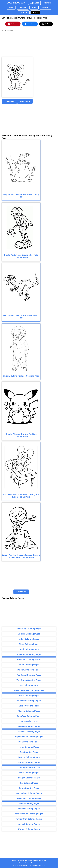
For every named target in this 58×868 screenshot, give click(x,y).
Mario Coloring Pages (29, 773)
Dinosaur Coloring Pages (29, 670)
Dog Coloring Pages (29, 721)
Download (9, 101)
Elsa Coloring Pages (29, 752)
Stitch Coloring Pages (29, 649)
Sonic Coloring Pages (29, 665)
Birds (34, 8)
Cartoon (24, 12)
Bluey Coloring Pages (29, 644)
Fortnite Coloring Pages (29, 757)
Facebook (30, 24)
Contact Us (35, 863)
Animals (23, 8)
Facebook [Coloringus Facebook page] (29, 860)
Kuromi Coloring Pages (29, 829)
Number (47, 3)
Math (11, 8)
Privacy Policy (24, 863)
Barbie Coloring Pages (29, 706)
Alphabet (34, 3)
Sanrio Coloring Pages (29, 788)
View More (25, 101)
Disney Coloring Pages (29, 742)
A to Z (35, 12)
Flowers (45, 8)
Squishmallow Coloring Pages (29, 737)
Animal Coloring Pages (29, 824)
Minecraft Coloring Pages (29, 701)
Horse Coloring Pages (29, 747)
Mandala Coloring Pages (29, 732)
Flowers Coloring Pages (29, 711)
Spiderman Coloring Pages (29, 654)
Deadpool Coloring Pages (29, 798)
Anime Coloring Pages (29, 803)
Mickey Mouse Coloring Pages (29, 814)
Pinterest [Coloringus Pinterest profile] (42, 860)
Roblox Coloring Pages (29, 809)
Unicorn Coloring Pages (29, 634)
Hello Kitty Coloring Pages (29, 629)
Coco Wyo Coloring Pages (29, 716)
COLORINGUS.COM (16, 3)
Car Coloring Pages (29, 783)
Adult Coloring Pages (29, 639)
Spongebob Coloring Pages (29, 793)
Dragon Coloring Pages (29, 778)
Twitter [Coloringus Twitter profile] (36, 860)
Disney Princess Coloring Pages (29, 690)
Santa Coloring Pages (29, 696)
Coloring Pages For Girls (29, 768)
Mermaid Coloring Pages (29, 726)
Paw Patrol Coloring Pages (29, 675)
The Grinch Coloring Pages (29, 680)
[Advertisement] (16, 44)
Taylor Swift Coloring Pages (29, 819)
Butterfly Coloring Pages (29, 762)
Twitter (46, 24)
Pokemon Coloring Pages (29, 660)
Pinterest (13, 24)
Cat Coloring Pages (29, 685)
